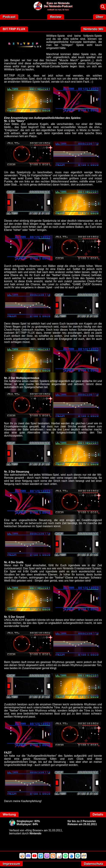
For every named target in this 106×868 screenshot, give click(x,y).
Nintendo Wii (93, 29)
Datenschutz (94, 864)
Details (98, 814)
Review (56, 17)
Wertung (9, 814)
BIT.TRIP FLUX (14, 29)
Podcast (9, 17)
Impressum (11, 864)
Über (100, 17)
